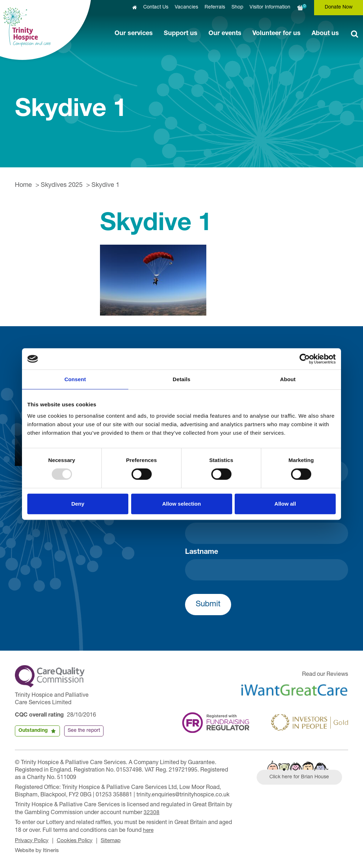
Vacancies (186, 7)
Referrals (215, 7)
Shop (237, 7)
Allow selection (181, 504)
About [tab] (288, 379)
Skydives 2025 (62, 185)
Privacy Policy (33, 840)
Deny (78, 504)
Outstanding (33, 731)
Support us (181, 34)
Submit (208, 605)
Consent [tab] (75, 379)
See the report (84, 731)
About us (325, 34)
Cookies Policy (78, 840)
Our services (134, 34)
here (149, 830)
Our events (225, 34)
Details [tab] (181, 379)
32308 (152, 813)
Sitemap (116, 840)
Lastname (202, 552)
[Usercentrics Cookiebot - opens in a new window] (305, 359)
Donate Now (339, 7)
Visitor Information (270, 7)
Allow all (285, 504)
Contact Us (156, 7)
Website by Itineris (38, 850)
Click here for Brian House (301, 778)
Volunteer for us (277, 34)
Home (23, 185)
